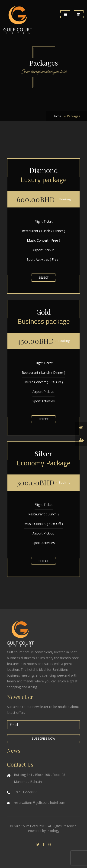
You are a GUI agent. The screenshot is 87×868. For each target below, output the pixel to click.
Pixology (53, 831)
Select (43, 278)
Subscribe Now (43, 739)
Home (57, 116)
